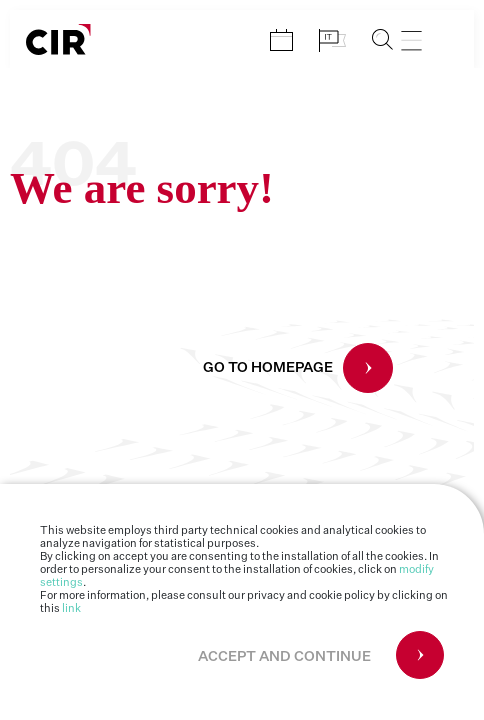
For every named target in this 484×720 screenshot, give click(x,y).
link (71, 608)
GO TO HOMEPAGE (268, 368)
